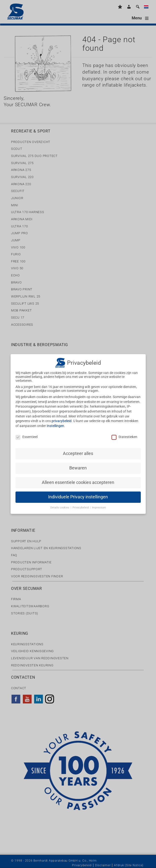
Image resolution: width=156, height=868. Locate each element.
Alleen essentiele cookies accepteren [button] (78, 479)
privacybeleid (62, 417)
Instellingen (55, 422)
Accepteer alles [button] (78, 450)
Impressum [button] (99, 504)
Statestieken (124, 433)
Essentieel (27, 433)
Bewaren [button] (78, 464)
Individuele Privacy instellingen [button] (78, 493)
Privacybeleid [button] (81, 504)
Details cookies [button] (60, 504)
